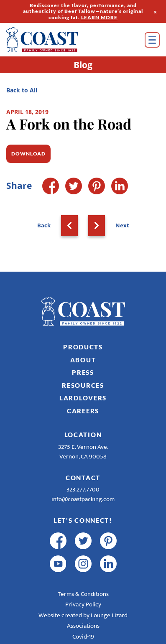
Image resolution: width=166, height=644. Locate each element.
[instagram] (83, 564)
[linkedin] (108, 564)
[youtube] (58, 564)
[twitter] (83, 541)
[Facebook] (51, 186)
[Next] (97, 226)
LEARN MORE (99, 17)
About (83, 360)
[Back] (69, 226)
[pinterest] (108, 541)
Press (83, 372)
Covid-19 (83, 637)
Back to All (22, 90)
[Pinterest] (97, 186)
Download (28, 154)
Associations (83, 626)
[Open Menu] (152, 40)
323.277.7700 (83, 490)
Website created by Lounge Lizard (83, 615)
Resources (83, 385)
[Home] (54, 40)
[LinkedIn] (120, 186)
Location (83, 435)
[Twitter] (74, 186)
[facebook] (58, 541)
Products (83, 347)
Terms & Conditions (83, 594)
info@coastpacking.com (83, 499)
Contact (83, 478)
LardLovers (83, 398)
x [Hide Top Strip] (156, 11)
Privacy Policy (83, 605)
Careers (83, 411)
